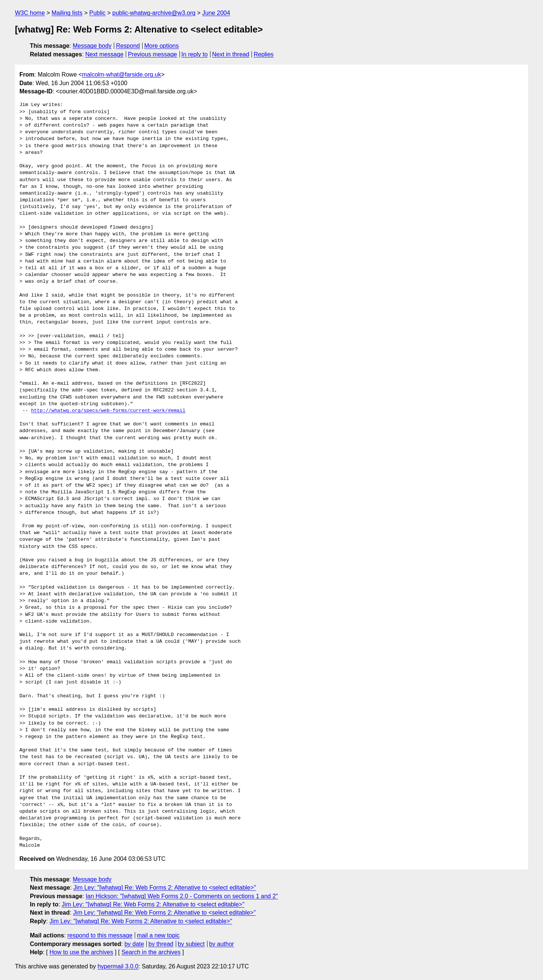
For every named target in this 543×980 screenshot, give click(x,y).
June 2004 (216, 13)
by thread (161, 944)
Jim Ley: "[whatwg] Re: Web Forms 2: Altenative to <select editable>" (165, 888)
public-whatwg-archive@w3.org (154, 13)
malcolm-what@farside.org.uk (122, 75)
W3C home (30, 13)
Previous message (153, 54)
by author (221, 944)
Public (97, 13)
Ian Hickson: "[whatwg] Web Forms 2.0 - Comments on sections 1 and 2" (182, 896)
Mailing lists (67, 13)
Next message (104, 54)
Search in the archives (151, 952)
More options (162, 46)
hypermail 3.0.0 (118, 966)
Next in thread (231, 54)
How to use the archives (81, 952)
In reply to (194, 54)
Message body (92, 46)
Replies (264, 54)
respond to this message (100, 935)
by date (134, 944)
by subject (191, 944)
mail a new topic (158, 935)
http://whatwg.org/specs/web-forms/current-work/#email (108, 411)
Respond (128, 46)
